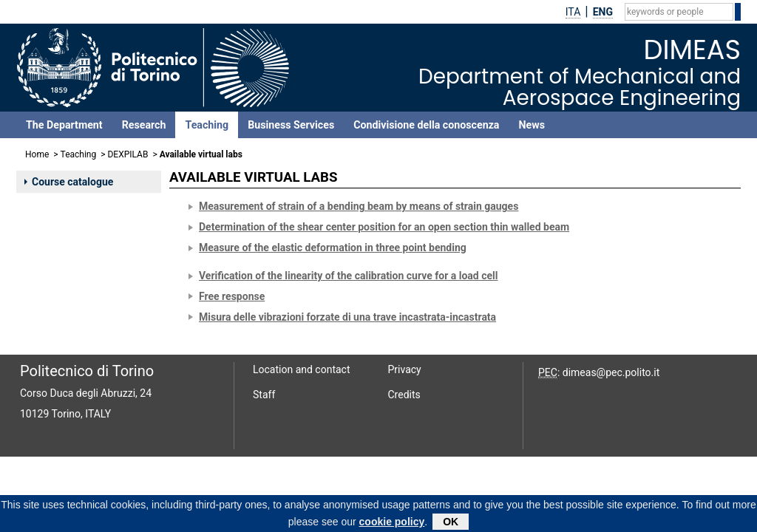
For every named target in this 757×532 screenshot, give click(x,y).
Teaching (207, 125)
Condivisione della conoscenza (426, 125)
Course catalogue (69, 182)
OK (451, 524)
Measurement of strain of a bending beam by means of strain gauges (359, 206)
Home (37, 154)
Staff (264, 395)
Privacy (405, 369)
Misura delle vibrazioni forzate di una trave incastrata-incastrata (347, 317)
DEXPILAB (128, 154)
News (531, 125)
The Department (64, 125)
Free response (232, 296)
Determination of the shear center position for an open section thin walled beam (384, 227)
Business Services (291, 125)
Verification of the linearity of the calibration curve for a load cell (348, 276)
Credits (404, 395)
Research (144, 125)
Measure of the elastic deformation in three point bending (333, 248)
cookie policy (392, 524)
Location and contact (302, 369)
